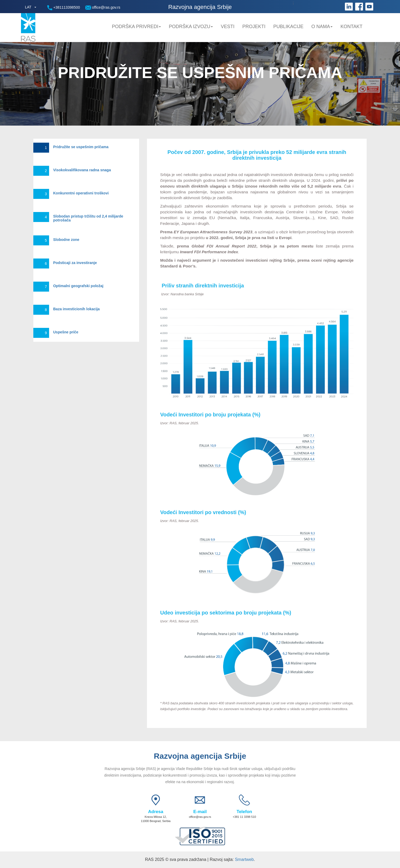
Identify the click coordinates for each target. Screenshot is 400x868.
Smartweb (244, 859)
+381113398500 (64, 8)
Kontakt (351, 27)
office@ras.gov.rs (103, 7)
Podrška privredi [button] (136, 27)
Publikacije (288, 27)
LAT (28, 7)
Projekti (254, 27)
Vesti (228, 27)
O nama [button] (322, 27)
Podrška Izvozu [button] (191, 27)
